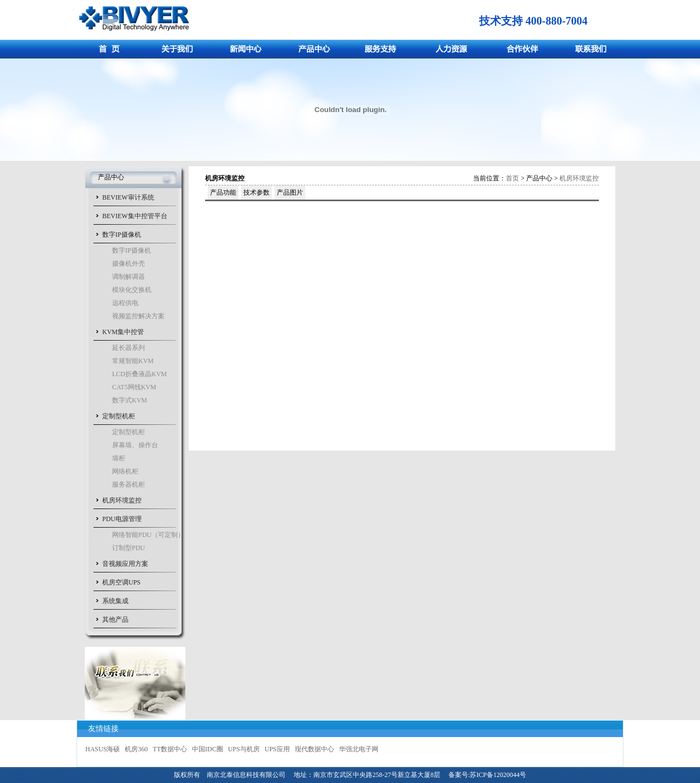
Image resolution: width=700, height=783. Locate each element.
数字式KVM (130, 400)
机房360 (136, 749)
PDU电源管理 (122, 519)
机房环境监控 (122, 500)
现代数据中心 (314, 749)
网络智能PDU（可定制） (148, 535)
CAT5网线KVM (134, 387)
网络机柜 (125, 471)
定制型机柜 (119, 416)
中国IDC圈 (208, 749)
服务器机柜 (129, 484)
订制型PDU (129, 548)
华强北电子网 (359, 749)
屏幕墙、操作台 (135, 445)
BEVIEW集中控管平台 (135, 216)
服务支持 (384, 49)
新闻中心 (247, 49)
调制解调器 (129, 277)
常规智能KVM (133, 361)
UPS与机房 (244, 749)
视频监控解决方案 (138, 316)
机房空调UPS (121, 582)
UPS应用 (277, 749)
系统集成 (115, 601)
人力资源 (453, 49)
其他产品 (115, 620)
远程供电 (125, 303)
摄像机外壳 (129, 264)
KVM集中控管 (123, 332)
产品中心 (316, 49)
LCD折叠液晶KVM (139, 374)
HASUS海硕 (103, 749)
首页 (111, 49)
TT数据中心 (170, 749)
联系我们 (589, 49)
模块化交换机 (132, 290)
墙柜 (119, 458)
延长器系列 (129, 348)
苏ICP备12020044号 (498, 775)
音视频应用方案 (125, 564)
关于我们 (179, 49)
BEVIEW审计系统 (128, 197)
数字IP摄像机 (122, 235)
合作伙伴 (521, 49)
